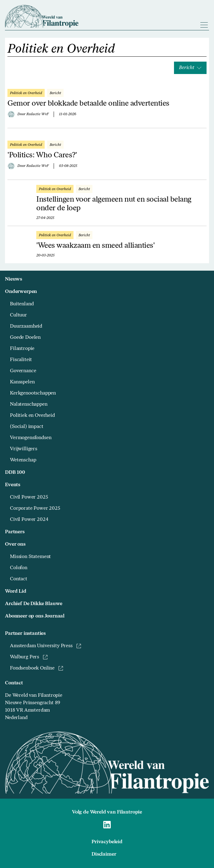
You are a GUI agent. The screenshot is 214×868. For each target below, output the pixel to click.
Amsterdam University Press (46, 646)
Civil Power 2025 (29, 497)
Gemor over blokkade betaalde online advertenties (88, 104)
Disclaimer (104, 854)
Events (13, 485)
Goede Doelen (25, 338)
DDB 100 (15, 473)
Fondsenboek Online (37, 668)
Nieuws (13, 279)
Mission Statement (30, 557)
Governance (23, 371)
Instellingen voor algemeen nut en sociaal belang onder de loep (114, 204)
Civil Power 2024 (29, 520)
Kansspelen (22, 382)
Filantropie (22, 349)
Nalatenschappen (29, 404)
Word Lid (16, 591)
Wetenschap (23, 460)
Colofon (19, 568)
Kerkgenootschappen (33, 393)
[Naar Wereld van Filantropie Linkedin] (107, 825)
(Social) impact (27, 427)
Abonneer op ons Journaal (35, 616)
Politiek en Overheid (32, 416)
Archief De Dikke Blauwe (34, 604)
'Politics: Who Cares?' (42, 155)
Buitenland (22, 304)
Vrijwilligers (24, 449)
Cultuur (18, 315)
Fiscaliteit (21, 360)
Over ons (15, 544)
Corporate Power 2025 (35, 508)
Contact (19, 579)
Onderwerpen (21, 292)
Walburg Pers (29, 657)
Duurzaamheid (26, 326)
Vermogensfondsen (31, 438)
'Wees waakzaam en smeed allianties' (95, 246)
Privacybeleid (107, 842)
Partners (15, 532)
